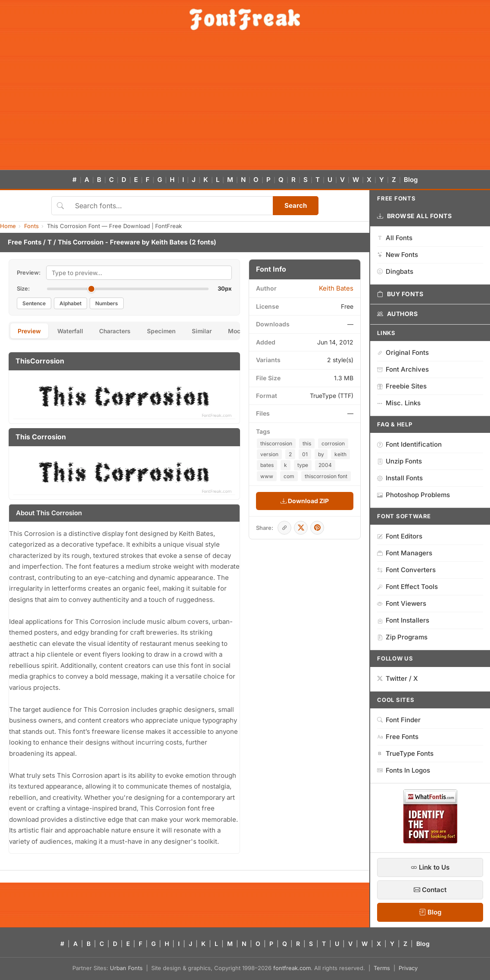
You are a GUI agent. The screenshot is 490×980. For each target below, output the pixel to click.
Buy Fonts (400, 294)
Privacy (408, 968)
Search (296, 205)
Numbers (107, 303)
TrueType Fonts (405, 753)
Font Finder (399, 720)
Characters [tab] (119, 331)
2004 (325, 465)
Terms (382, 968)
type (303, 465)
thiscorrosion (276, 443)
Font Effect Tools (407, 587)
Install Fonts (400, 478)
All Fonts (395, 238)
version (269, 454)
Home (8, 226)
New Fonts (398, 255)
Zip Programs (402, 637)
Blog (411, 180)
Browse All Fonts (415, 216)
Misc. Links (399, 403)
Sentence (34, 303)
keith (340, 454)
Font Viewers (402, 603)
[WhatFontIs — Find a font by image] (430, 841)
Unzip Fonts (399, 461)
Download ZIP (305, 501)
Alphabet (70, 303)
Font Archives (403, 369)
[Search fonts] (171, 206)
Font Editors (400, 536)
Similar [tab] (209, 331)
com (289, 476)
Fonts (31, 226)
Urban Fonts (126, 968)
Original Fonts (403, 352)
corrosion (333, 443)
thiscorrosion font (326, 476)
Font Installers (403, 620)
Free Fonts (25, 242)
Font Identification (409, 444)
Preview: (29, 272)
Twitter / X (398, 678)
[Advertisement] (245, 105)
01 (305, 454)
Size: (23, 288)
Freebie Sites (402, 386)
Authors (397, 314)
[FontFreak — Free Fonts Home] (245, 19)
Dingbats (395, 271)
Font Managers (405, 553)
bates (267, 465)
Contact (430, 890)
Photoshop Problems (414, 495)
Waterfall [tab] (72, 331)
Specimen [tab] (167, 331)
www (267, 476)
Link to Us (430, 867)
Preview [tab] (30, 331)
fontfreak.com (292, 968)
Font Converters (406, 570)
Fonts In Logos (404, 770)
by (321, 454)
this (307, 443)
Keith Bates (169, 242)
